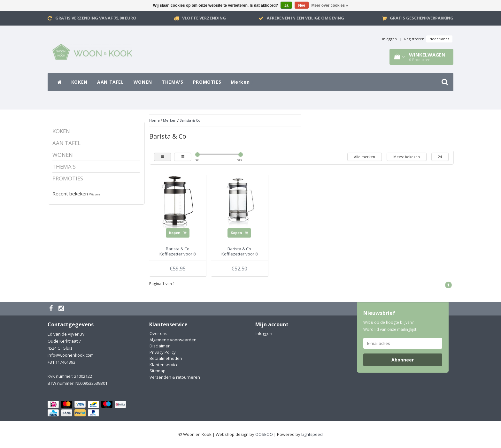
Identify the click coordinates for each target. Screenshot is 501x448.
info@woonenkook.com (71, 355)
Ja (286, 5)
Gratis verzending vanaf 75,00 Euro (96, 18)
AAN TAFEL (111, 82)
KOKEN (79, 82)
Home (154, 120)
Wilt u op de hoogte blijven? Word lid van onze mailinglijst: (390, 326)
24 (440, 157)
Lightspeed (312, 434)
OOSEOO (264, 434)
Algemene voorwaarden (173, 340)
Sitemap (158, 371)
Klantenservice (164, 365)
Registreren (414, 39)
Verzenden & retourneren (175, 377)
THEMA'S (173, 82)
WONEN (143, 82)
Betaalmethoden (166, 358)
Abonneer (403, 360)
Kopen (178, 233)
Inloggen (389, 39)
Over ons (158, 333)
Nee (302, 5)
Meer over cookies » (330, 5)
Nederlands (439, 39)
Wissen (95, 194)
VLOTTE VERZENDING (204, 18)
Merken (240, 82)
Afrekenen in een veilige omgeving (305, 18)
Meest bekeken (407, 157)
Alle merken (365, 157)
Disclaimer (160, 346)
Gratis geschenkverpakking (422, 18)
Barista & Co (190, 120)
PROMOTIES (207, 82)
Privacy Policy (163, 352)
